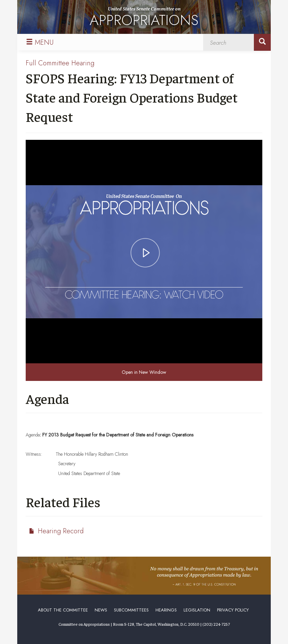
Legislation (197, 610)
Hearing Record (61, 531)
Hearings (166, 610)
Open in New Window (144, 372)
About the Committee (63, 610)
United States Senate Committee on (144, 18)
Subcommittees (131, 610)
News (101, 610)
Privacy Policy (233, 610)
